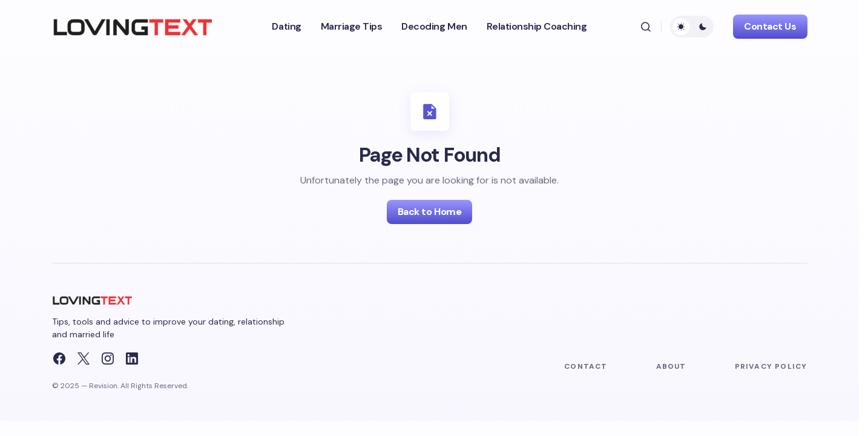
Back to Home (429, 212)
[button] (646, 27)
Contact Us (770, 26)
